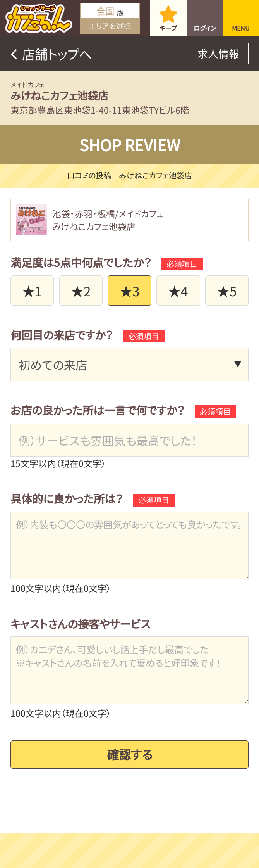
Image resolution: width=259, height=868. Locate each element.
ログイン (205, 28)
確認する (130, 750)
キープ (168, 28)
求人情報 (218, 53)
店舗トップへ (57, 54)
